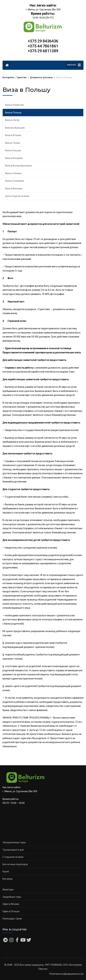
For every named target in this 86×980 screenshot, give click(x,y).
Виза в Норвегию (15, 105)
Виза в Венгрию (14, 189)
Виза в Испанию (14, 158)
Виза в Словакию (15, 181)
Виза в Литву (12, 120)
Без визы (8, 879)
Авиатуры (8, 889)
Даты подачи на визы (17, 196)
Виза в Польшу (13, 113)
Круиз (6, 871)
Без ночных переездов (15, 864)
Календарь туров (12, 919)
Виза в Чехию (13, 143)
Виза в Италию (13, 135)
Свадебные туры (12, 897)
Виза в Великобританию (19, 166)
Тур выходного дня (13, 850)
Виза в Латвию (13, 173)
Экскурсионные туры (14, 842)
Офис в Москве (11, 904)
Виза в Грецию (13, 150)
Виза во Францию (15, 128)
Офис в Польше (11, 911)
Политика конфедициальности (66, 974)
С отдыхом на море (13, 857)
